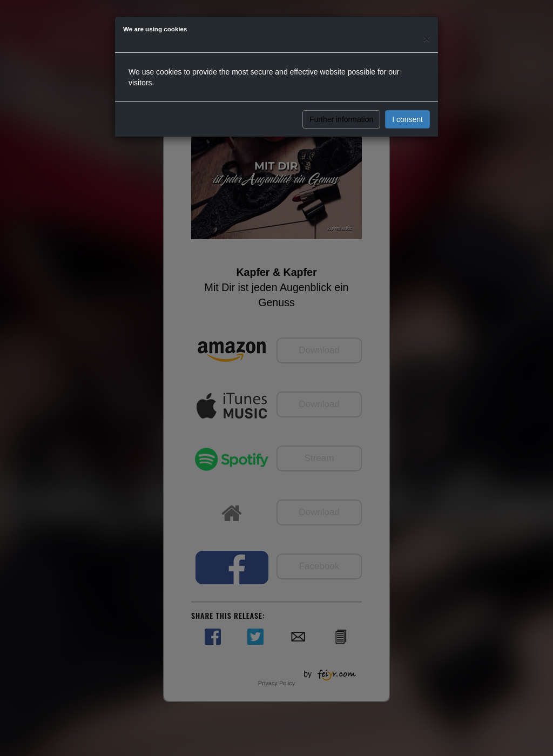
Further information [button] (341, 119)
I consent (407, 119)
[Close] (427, 39)
